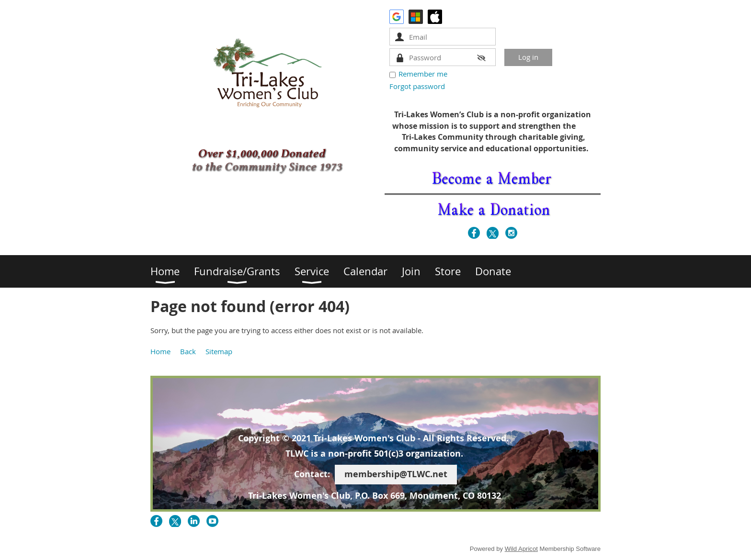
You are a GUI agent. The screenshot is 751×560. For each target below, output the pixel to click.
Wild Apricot (521, 549)
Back (188, 351)
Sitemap (219, 351)
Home (160, 351)
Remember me (423, 74)
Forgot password (417, 86)
